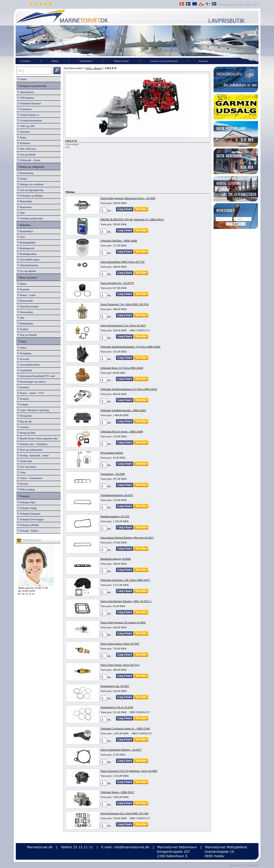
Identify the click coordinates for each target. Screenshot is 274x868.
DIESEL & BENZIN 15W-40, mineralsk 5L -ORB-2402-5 (132, 219)
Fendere (23, 329)
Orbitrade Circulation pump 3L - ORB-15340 (125, 728)
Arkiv (256, 4)
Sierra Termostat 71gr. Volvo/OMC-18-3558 (125, 304)
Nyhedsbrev (86, 61)
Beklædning (25, 323)
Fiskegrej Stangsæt (29, 514)
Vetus (22, 472)
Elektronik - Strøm (29, 160)
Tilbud (55, 61)
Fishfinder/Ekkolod (29, 103)
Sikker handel (121, 61)
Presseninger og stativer (32, 382)
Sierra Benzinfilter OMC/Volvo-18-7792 (123, 262)
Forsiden (25, 61)
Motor (22, 284)
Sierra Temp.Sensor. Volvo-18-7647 (120, 644)
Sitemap (223, 4)
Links (248, 4)
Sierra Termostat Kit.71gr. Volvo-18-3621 (123, 325)
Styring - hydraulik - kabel (33, 455)
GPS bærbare (26, 98)
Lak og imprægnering (30, 190)
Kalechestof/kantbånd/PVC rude (36, 376)
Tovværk (23, 359)
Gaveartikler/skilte (29, 365)
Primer (22, 179)
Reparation (25, 207)
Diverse (23, 484)
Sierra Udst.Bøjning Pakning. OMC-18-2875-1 (126, 601)
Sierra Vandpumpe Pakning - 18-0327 (121, 750)
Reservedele (25, 301)
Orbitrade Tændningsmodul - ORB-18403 (123, 410)
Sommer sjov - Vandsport (32, 444)
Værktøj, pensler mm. (30, 218)
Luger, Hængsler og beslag (33, 410)
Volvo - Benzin (93, 68)
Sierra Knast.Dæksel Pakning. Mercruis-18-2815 (127, 537)
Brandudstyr (25, 231)
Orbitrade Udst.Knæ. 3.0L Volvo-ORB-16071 (125, 580)
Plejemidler (25, 201)
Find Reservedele (28, 306)
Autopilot (24, 132)
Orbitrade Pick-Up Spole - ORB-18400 (122, 431)
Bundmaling (25, 173)
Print (232, 4)
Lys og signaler (27, 271)
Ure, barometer (27, 467)
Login (239, 4)
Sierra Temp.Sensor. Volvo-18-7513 (120, 665)
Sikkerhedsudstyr (28, 265)
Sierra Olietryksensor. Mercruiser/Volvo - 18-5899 (128, 198)
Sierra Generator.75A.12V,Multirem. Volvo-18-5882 (129, 771)
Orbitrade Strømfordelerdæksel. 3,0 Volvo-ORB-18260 (130, 347)
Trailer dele (25, 461)
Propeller (24, 289)
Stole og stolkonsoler (30, 450)
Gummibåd (25, 370)
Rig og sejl (25, 421)
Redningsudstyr (27, 254)
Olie (21, 318)
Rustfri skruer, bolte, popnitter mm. (38, 438)
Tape (21, 213)
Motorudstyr (26, 312)
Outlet (22, 79)
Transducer (25, 109)
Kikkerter (24, 143)
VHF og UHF (26, 126)
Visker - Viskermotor (30, 478)
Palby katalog (26, 489)
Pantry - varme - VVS (31, 393)
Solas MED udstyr (29, 259)
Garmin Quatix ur (28, 115)
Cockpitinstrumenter (30, 120)
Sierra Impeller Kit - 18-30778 (117, 283)
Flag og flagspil (27, 335)
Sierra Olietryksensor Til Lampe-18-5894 (123, 622)
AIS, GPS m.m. (27, 149)
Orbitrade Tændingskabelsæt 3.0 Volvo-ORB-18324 (129, 389)
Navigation (25, 416)
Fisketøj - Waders (28, 531)
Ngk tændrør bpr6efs (112, 453)
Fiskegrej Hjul (27, 502)
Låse (21, 237)
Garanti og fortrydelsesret (164, 61)
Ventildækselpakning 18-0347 (117, 495)
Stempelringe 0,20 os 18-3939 (117, 707)
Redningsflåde (27, 242)
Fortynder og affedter (30, 196)
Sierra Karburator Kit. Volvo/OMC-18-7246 (125, 813)
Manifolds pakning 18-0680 (116, 559)
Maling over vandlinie (31, 184)
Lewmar (23, 427)
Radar (22, 137)
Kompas (23, 399)
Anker (22, 348)
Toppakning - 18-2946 (113, 474)
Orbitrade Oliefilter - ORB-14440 (119, 240)
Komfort (23, 387)
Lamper (23, 404)
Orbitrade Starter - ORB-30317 (118, 792)
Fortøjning (24, 353)
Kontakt (203, 61)
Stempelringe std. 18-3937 (115, 686)
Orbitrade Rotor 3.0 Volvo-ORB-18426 (122, 368)
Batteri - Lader (27, 295)
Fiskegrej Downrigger (31, 519)
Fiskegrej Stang (27, 508)
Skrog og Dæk (27, 433)
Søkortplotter (26, 92)
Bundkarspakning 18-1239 (115, 516)
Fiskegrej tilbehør (28, 525)
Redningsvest (26, 248)
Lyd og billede (27, 154)
